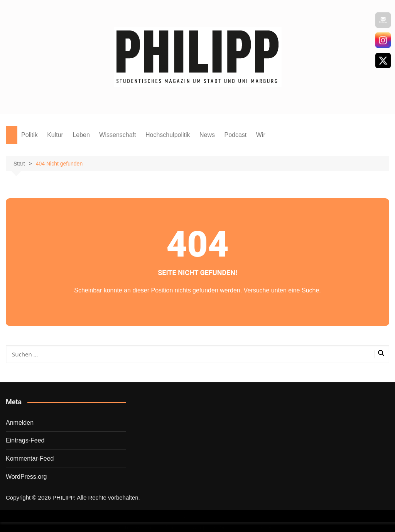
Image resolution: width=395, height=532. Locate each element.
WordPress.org (26, 477)
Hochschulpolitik (168, 135)
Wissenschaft (117, 135)
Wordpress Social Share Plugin (159, 527)
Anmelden (20, 423)
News (207, 135)
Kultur (55, 135)
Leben (81, 135)
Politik (30, 135)
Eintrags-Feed (25, 440)
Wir (261, 135)
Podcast (235, 135)
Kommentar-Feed (30, 459)
